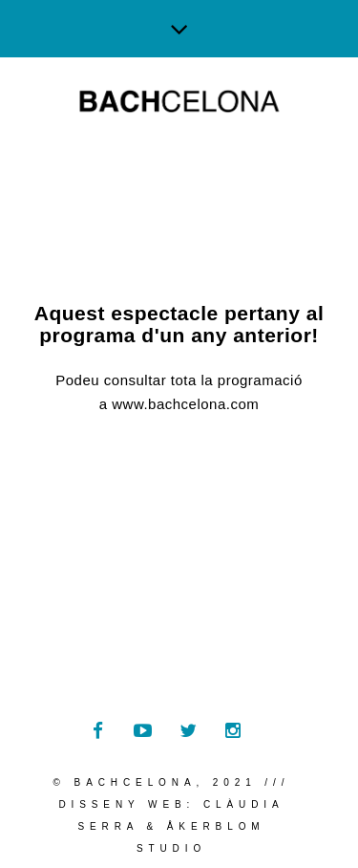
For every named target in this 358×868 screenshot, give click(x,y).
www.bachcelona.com (185, 404)
